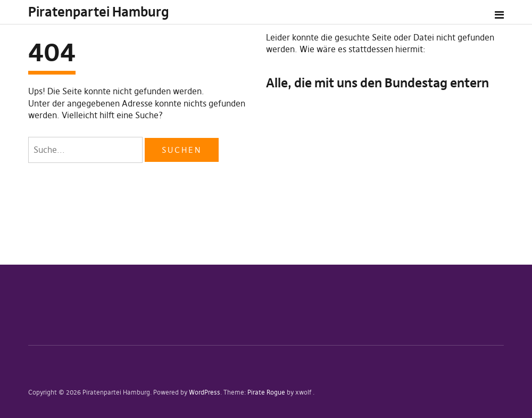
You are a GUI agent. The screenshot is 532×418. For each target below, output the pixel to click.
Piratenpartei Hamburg (98, 12)
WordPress (205, 392)
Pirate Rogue (266, 392)
